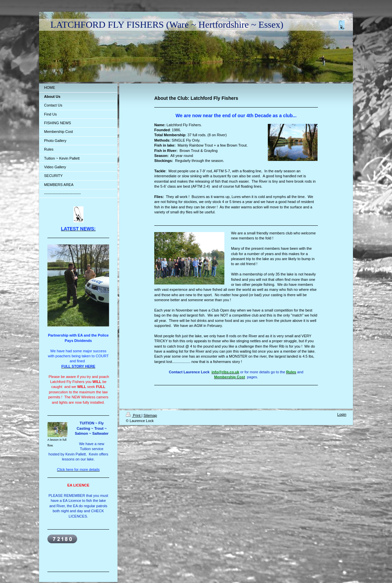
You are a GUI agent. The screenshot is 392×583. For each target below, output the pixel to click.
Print (134, 415)
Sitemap (150, 415)
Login (342, 414)
